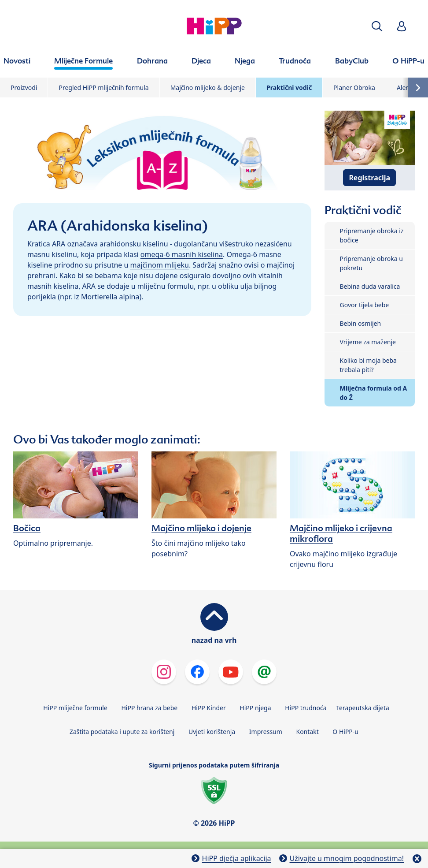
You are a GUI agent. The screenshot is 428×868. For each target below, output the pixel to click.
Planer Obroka (354, 88)
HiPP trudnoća (306, 708)
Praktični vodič (289, 88)
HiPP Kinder (209, 708)
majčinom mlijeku (160, 265)
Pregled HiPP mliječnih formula (103, 88)
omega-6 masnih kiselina (182, 254)
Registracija (369, 178)
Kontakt (307, 732)
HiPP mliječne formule (75, 708)
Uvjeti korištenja (212, 732)
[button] (377, 26)
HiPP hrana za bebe (149, 708)
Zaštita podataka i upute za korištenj (122, 732)
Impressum (266, 732)
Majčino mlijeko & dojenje (208, 88)
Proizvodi (24, 88)
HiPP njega (255, 708)
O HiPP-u (345, 732)
